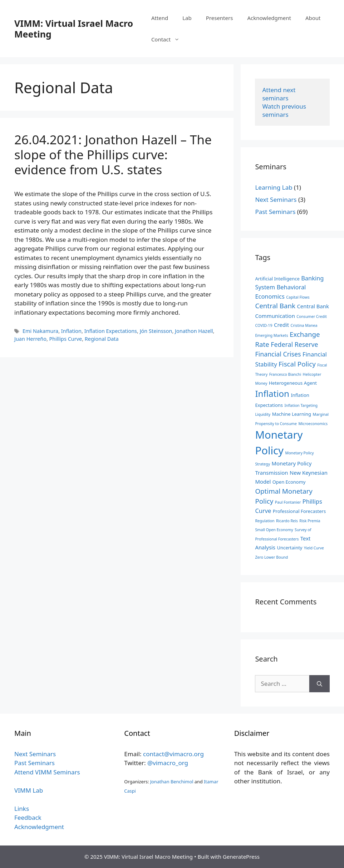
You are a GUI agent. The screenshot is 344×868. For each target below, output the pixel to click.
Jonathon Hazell (194, 331)
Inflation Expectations (111, 331)
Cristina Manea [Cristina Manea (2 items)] (304, 325)
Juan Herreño (30, 339)
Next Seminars (276, 199)
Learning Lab (274, 187)
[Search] (320, 684)
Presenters (220, 18)
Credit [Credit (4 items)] (281, 325)
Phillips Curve (66, 339)
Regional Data (102, 339)
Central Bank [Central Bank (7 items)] (275, 306)
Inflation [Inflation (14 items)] (272, 393)
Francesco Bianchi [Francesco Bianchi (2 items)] (285, 374)
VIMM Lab (29, 790)
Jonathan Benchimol (172, 782)
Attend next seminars (279, 94)
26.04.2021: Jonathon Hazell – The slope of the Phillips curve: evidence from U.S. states (113, 154)
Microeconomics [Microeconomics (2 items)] (313, 424)
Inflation (71, 331)
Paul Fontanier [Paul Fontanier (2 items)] (288, 502)
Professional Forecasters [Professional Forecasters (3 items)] (299, 511)
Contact (169, 39)
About (313, 18)
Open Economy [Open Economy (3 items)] (289, 482)
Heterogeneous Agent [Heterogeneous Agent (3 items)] (293, 383)
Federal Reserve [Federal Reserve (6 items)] (294, 344)
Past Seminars (275, 212)
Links (22, 809)
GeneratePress (241, 857)
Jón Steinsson (156, 331)
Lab (187, 18)
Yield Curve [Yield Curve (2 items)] (314, 548)
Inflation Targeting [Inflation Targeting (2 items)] (301, 405)
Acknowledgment (269, 18)
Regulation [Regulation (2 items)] (265, 521)
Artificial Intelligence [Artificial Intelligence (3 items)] (277, 279)
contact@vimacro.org (173, 754)
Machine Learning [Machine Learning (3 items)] (292, 414)
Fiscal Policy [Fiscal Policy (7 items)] (297, 364)
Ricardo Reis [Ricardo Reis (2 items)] (287, 521)
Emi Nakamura (40, 331)
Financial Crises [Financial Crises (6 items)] (278, 354)
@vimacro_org (168, 763)
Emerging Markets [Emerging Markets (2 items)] (271, 335)
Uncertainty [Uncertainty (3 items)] (289, 548)
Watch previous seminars (285, 110)
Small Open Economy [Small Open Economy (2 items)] (274, 530)
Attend (160, 18)
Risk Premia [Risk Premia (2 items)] (310, 521)
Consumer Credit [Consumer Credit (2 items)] (312, 316)
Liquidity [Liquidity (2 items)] (263, 414)
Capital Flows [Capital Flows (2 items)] (298, 297)
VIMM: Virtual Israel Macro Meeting (74, 29)
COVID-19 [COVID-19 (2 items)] (264, 325)
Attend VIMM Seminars (47, 772)
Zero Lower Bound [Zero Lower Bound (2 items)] (271, 557)
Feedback (28, 817)
